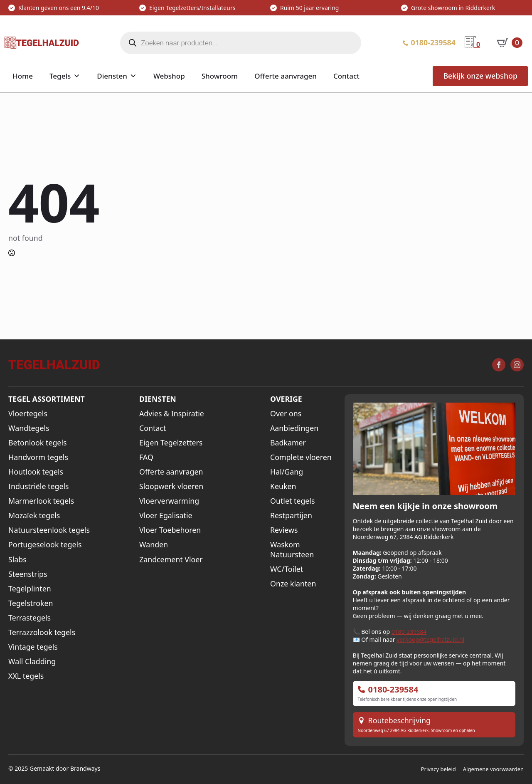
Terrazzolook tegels (42, 632)
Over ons (286, 414)
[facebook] (499, 365)
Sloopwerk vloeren (171, 486)
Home (23, 76)
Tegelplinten (30, 589)
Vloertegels (28, 414)
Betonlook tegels (38, 443)
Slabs (17, 560)
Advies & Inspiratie (172, 414)
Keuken (283, 486)
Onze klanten (293, 584)
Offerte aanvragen (286, 76)
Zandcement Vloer (171, 560)
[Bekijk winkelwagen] (510, 43)
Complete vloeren (301, 457)
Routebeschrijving (399, 721)
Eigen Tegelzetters (171, 443)
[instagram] (517, 365)
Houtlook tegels (36, 472)
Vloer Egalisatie (166, 516)
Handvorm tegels (38, 457)
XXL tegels (26, 676)
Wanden (154, 545)
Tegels (60, 76)
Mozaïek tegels (34, 516)
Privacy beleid (438, 769)
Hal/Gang (287, 472)
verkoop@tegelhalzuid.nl (430, 639)
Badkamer (288, 443)
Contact (346, 76)
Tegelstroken (31, 603)
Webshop (169, 76)
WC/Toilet (287, 569)
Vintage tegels (33, 647)
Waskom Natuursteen (292, 549)
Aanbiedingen (294, 428)
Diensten (112, 76)
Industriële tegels (39, 486)
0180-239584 (409, 632)
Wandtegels (29, 428)
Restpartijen (291, 516)
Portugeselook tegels (45, 545)
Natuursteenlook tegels (49, 530)
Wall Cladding (32, 662)
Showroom (220, 76)
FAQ (146, 457)
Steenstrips (28, 574)
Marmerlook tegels (41, 501)
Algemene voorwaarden (493, 769)
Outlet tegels (292, 501)
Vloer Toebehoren (170, 530)
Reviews (284, 530)
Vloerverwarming (169, 501)
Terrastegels (30, 618)
